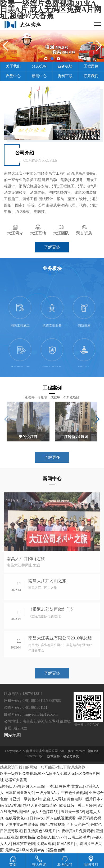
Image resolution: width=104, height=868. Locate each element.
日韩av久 (37, 818)
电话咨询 (39, 861)
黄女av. (77, 786)
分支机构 (39, 66)
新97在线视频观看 (61, 818)
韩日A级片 (65, 844)
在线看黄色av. (17, 818)
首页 (13, 861)
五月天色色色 (78, 825)
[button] (97, 419)
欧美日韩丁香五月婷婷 (78, 805)
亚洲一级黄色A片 (27, 799)
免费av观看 (46, 844)
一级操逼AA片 (48, 793)
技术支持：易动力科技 (63, 756)
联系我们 (91, 76)
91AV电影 (13, 805)
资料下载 (65, 76)
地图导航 (91, 861)
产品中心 (13, 76)
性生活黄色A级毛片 (40, 831)
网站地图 (12, 735)
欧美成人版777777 (51, 837)
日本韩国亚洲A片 (20, 793)
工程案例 (91, 66)
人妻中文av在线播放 (22, 825)
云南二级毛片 (79, 837)
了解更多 (52, 247)
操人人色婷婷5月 (45, 812)
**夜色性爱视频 (74, 793)
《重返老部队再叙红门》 (52, 609)
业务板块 (65, 66)
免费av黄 (37, 850)
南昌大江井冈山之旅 (26, 559)
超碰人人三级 (33, 786)
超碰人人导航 (54, 799)
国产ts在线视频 (53, 825)
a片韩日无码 (10, 786)
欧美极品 (28, 837)
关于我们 (13, 66)
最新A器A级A (17, 850)
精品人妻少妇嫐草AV (40, 805)
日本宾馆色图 (24, 844)
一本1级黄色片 (58, 786)
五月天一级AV (73, 812)
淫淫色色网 (56, 850)
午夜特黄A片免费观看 (76, 831)
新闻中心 (39, 76)
